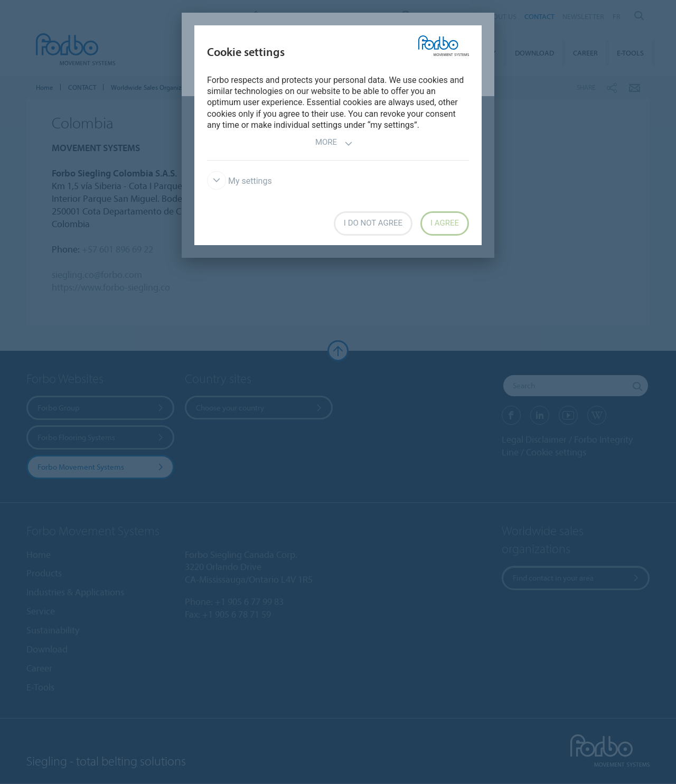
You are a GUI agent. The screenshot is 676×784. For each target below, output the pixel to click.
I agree (445, 223)
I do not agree (373, 223)
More (334, 143)
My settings (240, 181)
